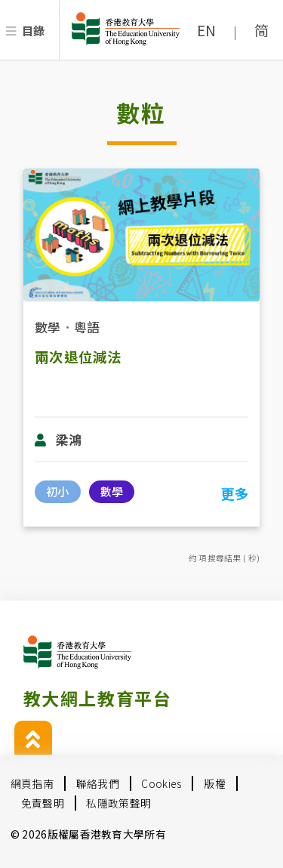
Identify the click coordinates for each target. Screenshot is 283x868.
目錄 (34, 30)
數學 (48, 327)
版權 (215, 783)
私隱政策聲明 (118, 803)
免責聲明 (43, 803)
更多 (234, 493)
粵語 (87, 327)
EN (207, 30)
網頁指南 (32, 783)
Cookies (161, 783)
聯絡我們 (98, 783)
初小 (57, 491)
